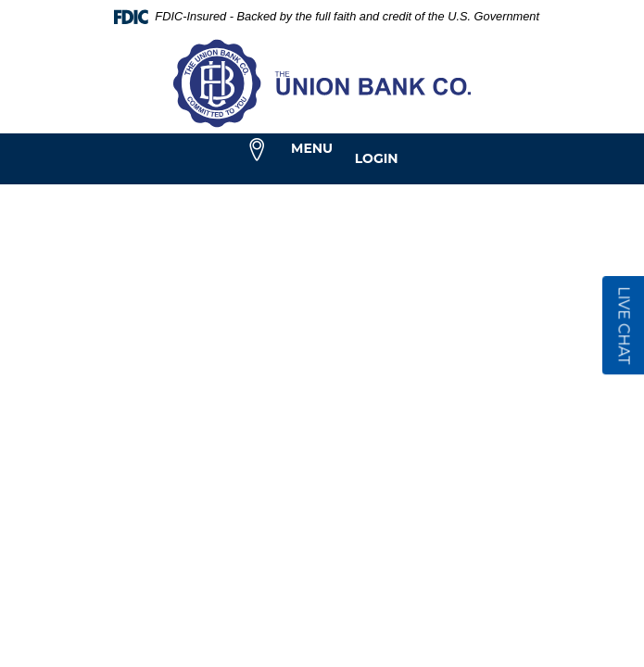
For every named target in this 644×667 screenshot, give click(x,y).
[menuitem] (257, 150)
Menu (312, 148)
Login (377, 158)
